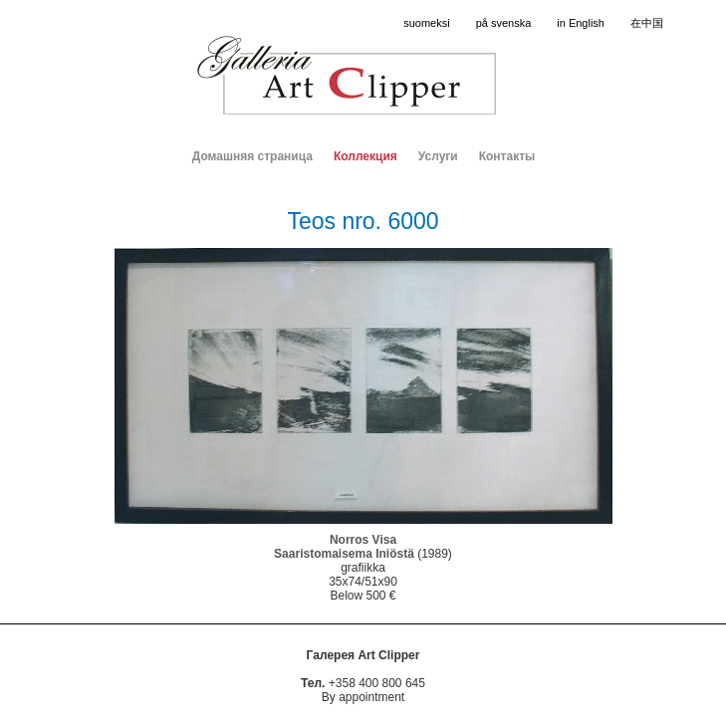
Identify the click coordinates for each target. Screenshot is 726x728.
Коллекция (365, 156)
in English (581, 23)
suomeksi (426, 23)
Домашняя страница (252, 156)
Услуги (438, 156)
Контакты (507, 156)
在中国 (647, 23)
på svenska (504, 23)
